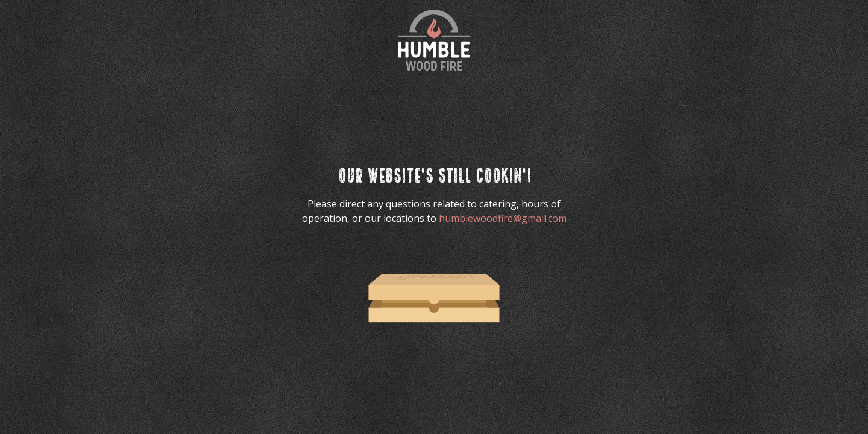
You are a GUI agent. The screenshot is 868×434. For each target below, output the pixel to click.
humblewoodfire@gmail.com (503, 218)
